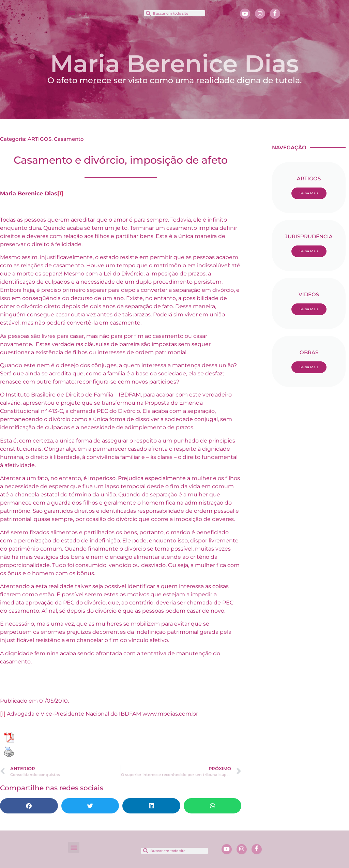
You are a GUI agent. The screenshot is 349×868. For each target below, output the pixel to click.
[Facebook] (275, 14)
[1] (60, 193)
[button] (72, 12)
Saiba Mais (309, 193)
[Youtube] (245, 14)
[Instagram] (260, 14)
